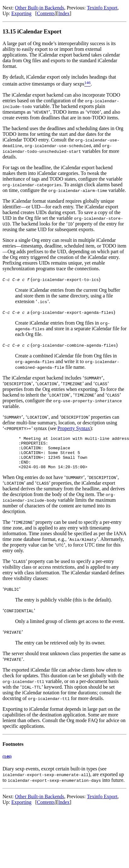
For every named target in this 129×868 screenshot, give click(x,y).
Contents (46, 13)
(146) (7, 763)
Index (64, 13)
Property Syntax (74, 428)
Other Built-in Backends (40, 8)
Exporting (21, 13)
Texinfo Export (102, 8)
